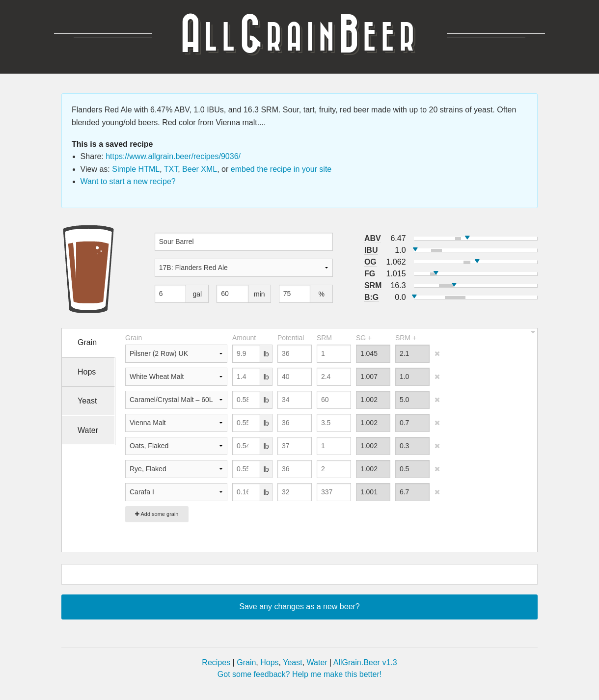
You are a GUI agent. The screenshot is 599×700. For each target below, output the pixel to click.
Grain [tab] (87, 342)
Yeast (292, 662)
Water (317, 662)
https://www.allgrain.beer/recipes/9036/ (173, 156)
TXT (171, 169)
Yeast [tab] (87, 401)
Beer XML (200, 169)
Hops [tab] (87, 372)
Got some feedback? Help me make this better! (299, 674)
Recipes (216, 662)
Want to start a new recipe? (128, 181)
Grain (246, 662)
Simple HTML (136, 169)
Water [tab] (88, 430)
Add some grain (157, 514)
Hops (269, 662)
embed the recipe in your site (281, 169)
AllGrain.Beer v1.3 (365, 662)
